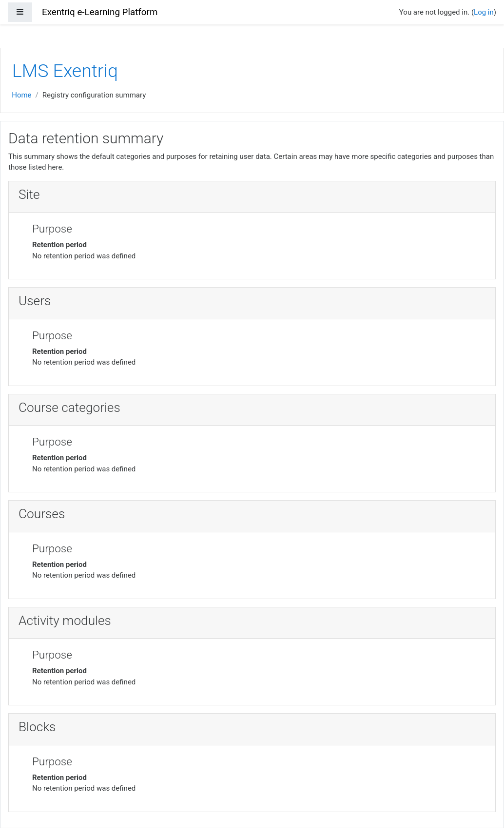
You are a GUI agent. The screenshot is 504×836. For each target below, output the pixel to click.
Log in (484, 12)
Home (21, 95)
